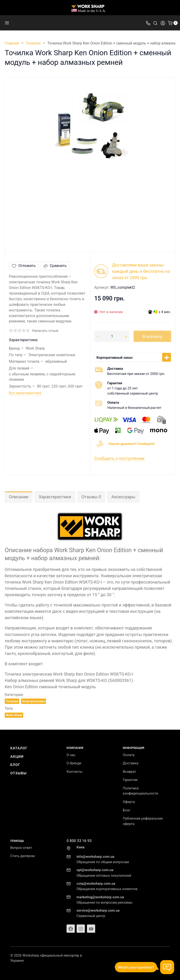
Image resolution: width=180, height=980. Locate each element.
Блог (15, 765)
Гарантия (130, 780)
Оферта (129, 802)
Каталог (19, 748)
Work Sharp (14, 715)
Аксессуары (123, 497)
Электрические (34, 701)
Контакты (74, 772)
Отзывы (19, 773)
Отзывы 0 (91, 497)
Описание (19, 497)
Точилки (12, 701)
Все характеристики (25, 393)
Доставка (131, 763)
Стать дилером (22, 856)
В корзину (152, 336)
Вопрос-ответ (21, 848)
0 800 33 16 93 (79, 841)
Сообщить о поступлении (119, 458)
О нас (71, 755)
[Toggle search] (155, 23)
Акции (17, 757)
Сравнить (55, 266)
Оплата (129, 755)
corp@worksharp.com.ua (96, 884)
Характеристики (55, 497)
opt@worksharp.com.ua (95, 870)
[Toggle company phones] (148, 23)
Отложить (24, 266)
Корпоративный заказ (115, 358)
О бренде (74, 763)
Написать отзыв (45, 331)
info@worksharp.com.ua (95, 857)
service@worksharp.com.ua (98, 910)
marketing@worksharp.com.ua (100, 897)
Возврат (129, 772)
